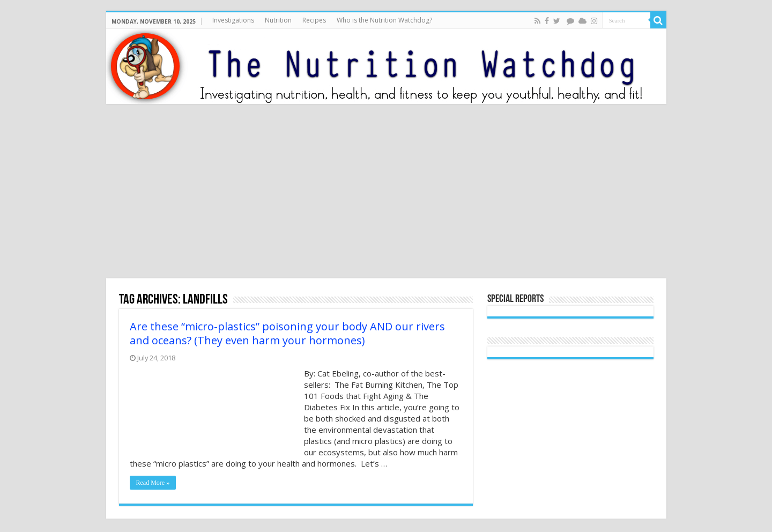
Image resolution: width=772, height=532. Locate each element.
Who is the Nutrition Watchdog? (384, 20)
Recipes (314, 20)
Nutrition (278, 20)
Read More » (153, 483)
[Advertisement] (386, 193)
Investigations (233, 20)
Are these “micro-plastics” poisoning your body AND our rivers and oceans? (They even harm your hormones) (287, 333)
